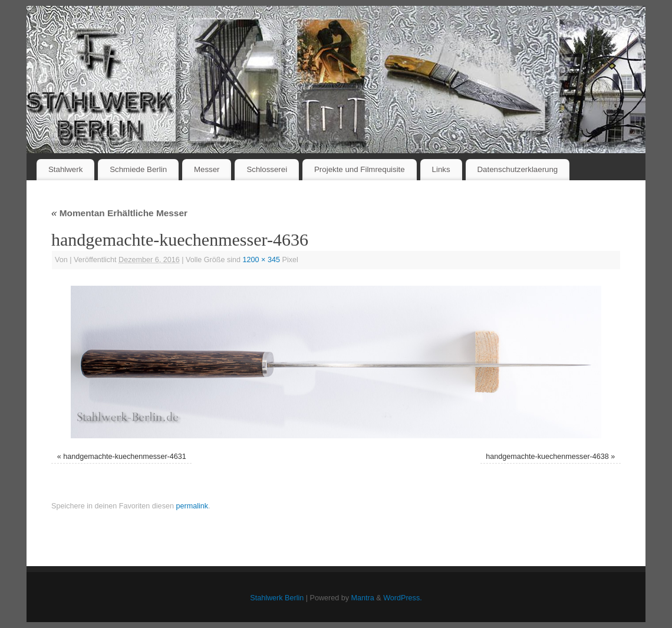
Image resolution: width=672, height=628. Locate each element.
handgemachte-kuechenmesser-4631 (125, 457)
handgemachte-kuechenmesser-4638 (547, 457)
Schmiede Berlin (138, 169)
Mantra (363, 598)
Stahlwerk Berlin (277, 598)
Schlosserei (267, 169)
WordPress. (403, 598)
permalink (192, 506)
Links (441, 169)
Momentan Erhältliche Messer (119, 213)
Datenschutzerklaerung (518, 169)
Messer (207, 169)
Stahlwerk (65, 169)
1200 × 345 (261, 260)
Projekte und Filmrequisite (360, 169)
